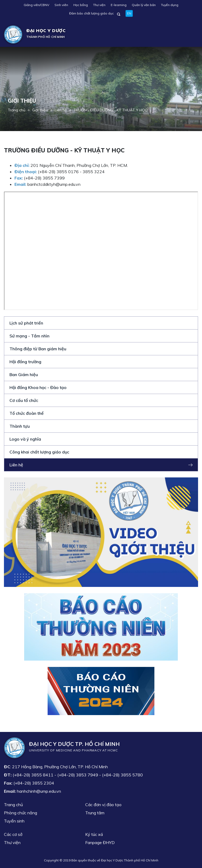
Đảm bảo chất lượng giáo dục (91, 13)
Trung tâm (95, 813)
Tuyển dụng (170, 5)
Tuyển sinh (14, 821)
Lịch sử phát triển (26, 323)
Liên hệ (61, 110)
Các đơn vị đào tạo (103, 805)
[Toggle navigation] (190, 34)
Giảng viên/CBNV (36, 5)
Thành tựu (20, 426)
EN (129, 13)
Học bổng (81, 5)
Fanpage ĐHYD (100, 842)
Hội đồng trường (25, 362)
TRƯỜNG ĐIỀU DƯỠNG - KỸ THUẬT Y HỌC (111, 110)
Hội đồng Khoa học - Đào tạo (38, 387)
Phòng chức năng (21, 813)
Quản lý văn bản (144, 5)
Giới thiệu (40, 110)
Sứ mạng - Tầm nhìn (29, 336)
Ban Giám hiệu (24, 375)
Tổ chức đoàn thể (27, 413)
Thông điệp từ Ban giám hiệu (38, 349)
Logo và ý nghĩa (25, 439)
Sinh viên (61, 5)
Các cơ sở (13, 834)
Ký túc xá (94, 834)
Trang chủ (17, 110)
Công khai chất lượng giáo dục (39, 452)
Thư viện (99, 5)
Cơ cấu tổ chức (24, 400)
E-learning (119, 5)
